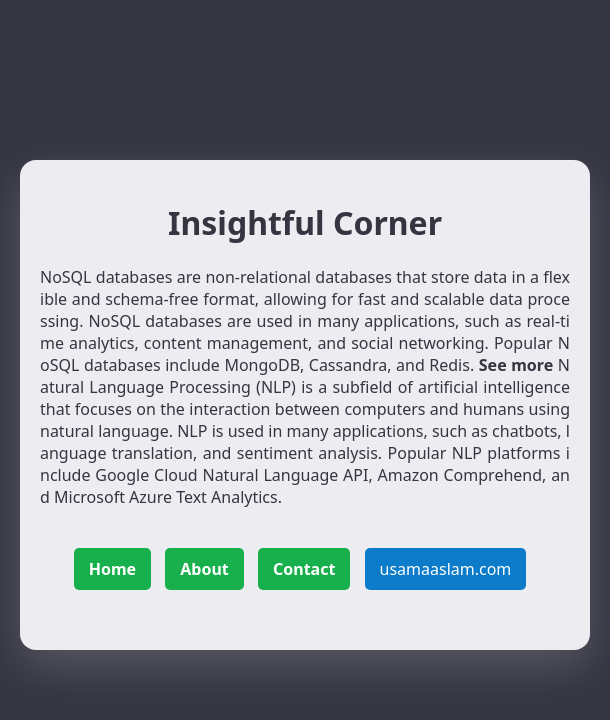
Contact (304, 569)
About (204, 569)
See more (516, 365)
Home (112, 569)
